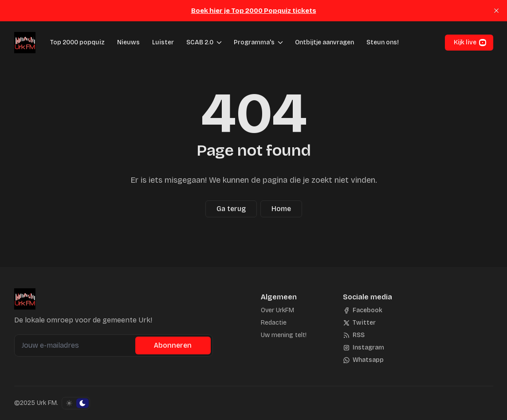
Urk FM (47, 403)
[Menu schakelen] (219, 43)
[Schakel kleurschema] (76, 403)
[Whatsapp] (363, 360)
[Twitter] (359, 323)
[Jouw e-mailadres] (76, 345)
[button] (197, 43)
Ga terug (231, 209)
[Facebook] (363, 310)
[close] (496, 11)
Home (281, 209)
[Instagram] (364, 348)
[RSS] (354, 335)
